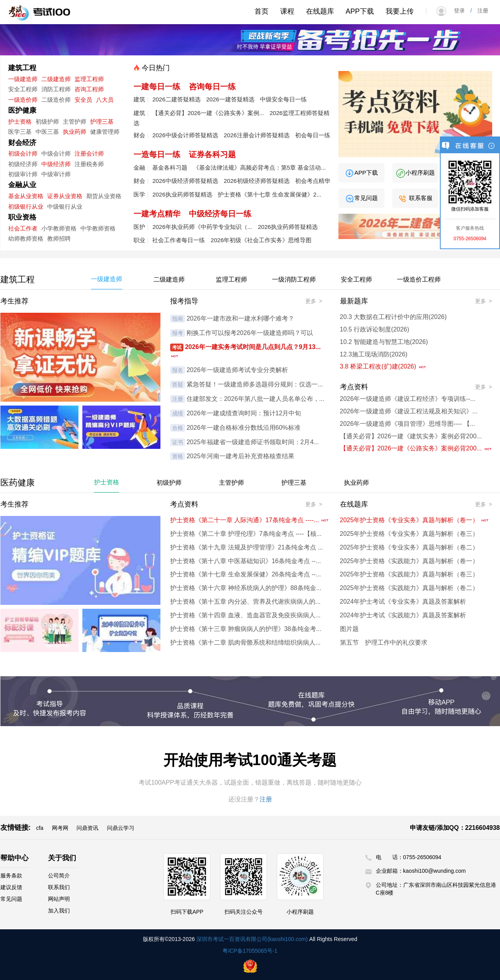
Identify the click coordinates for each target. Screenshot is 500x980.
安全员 (83, 100)
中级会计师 (56, 153)
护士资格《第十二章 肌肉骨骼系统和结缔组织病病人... (246, 642)
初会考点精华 (313, 181)
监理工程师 (89, 79)
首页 (262, 11)
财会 (139, 135)
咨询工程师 (89, 89)
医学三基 (20, 132)
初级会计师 (23, 153)
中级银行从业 (65, 206)
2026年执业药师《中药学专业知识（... (202, 227)
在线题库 (320, 11)
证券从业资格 (65, 196)
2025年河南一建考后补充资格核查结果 (240, 456)
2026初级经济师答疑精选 (256, 181)
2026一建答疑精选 (230, 99)
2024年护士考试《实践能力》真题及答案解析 (403, 615)
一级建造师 (23, 79)
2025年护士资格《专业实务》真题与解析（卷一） (415, 520)
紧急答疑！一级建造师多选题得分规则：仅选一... (255, 384)
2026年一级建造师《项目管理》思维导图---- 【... (408, 424)
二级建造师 (56, 79)
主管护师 (75, 121)
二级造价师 (56, 100)
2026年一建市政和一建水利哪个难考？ (240, 318)
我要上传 (400, 11)
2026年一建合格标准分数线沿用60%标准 (244, 428)
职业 (139, 240)
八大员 (105, 100)
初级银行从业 (26, 206)
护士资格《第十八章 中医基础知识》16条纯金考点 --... (246, 561)
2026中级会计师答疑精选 (185, 135)
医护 (139, 227)
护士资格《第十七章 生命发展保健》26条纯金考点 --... (246, 574)
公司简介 (59, 875)
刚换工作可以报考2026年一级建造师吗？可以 (250, 333)
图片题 (349, 629)
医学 (139, 194)
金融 (139, 167)
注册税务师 (89, 164)
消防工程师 (56, 89)
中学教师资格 (98, 228)
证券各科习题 (212, 154)
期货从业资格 (104, 196)
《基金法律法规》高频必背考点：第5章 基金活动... (260, 167)
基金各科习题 (170, 167)
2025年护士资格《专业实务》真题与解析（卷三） (409, 534)
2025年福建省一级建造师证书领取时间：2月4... (253, 442)
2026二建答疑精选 (176, 99)
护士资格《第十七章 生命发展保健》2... (270, 194)
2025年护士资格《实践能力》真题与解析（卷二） (409, 588)
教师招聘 (59, 238)
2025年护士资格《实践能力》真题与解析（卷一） (409, 561)
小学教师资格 (59, 228)
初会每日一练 (313, 135)
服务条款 (11, 875)
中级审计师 (56, 174)
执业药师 (75, 132)
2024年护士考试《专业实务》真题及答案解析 (403, 602)
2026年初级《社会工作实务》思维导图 (261, 240)
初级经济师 (23, 164)
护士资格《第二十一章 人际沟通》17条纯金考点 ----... (250, 520)
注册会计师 (89, 153)
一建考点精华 (157, 214)
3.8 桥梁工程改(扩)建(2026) (383, 366)
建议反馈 (11, 887)
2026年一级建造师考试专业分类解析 (237, 370)
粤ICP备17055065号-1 (250, 951)
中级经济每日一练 (220, 214)
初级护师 (47, 121)
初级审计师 (23, 174)
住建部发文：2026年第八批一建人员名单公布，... (255, 399)
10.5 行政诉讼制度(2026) (375, 329)
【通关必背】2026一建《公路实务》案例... (208, 113)
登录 (462, 11)
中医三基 (47, 132)
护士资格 (20, 121)
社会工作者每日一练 (179, 240)
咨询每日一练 (212, 87)
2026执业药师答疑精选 (182, 194)
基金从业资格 (26, 196)
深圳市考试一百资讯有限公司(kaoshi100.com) (252, 939)
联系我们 (59, 887)
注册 (480, 11)
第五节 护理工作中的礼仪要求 (384, 642)
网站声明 (59, 899)
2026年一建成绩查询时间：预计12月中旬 (244, 413)
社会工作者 (23, 228)
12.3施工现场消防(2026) (374, 354)
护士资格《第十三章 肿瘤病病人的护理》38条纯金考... (246, 629)
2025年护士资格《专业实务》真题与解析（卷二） (409, 547)
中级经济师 (56, 164)
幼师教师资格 (26, 238)
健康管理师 (105, 132)
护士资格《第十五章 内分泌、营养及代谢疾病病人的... (246, 602)
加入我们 (59, 911)
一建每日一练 (157, 87)
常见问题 (361, 198)
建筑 (139, 99)
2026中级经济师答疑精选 (185, 181)
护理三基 (102, 121)
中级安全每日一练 (283, 99)
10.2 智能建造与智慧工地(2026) (384, 342)
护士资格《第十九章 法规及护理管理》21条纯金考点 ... (247, 547)
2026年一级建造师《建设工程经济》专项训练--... (408, 399)
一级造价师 (23, 100)
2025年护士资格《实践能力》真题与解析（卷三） (409, 574)
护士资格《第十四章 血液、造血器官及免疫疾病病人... (246, 615)
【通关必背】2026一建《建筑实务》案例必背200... (411, 436)
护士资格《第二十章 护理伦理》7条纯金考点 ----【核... (246, 534)
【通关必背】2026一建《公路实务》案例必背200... (416, 448)
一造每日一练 (157, 154)
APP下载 (360, 11)
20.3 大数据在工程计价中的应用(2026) (393, 317)
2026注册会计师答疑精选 (256, 135)
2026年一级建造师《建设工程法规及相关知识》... (409, 411)
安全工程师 (23, 89)
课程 (287, 11)
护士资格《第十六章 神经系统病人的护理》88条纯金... (246, 588)
